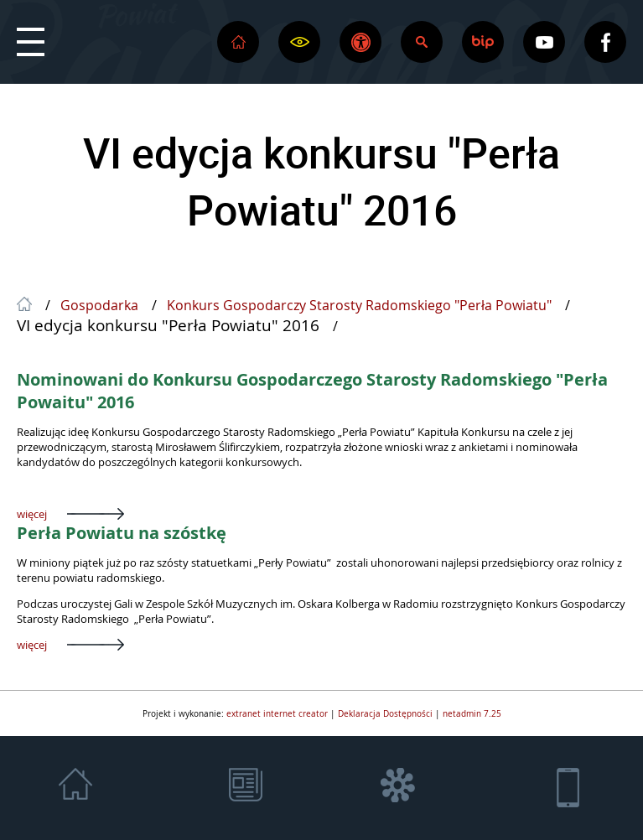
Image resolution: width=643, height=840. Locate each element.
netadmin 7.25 (472, 713)
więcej (32, 514)
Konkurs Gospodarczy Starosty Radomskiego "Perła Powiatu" (359, 306)
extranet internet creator (277, 713)
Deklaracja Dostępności (385, 713)
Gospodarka (99, 306)
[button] (31, 42)
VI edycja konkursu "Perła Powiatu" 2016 (321, 181)
